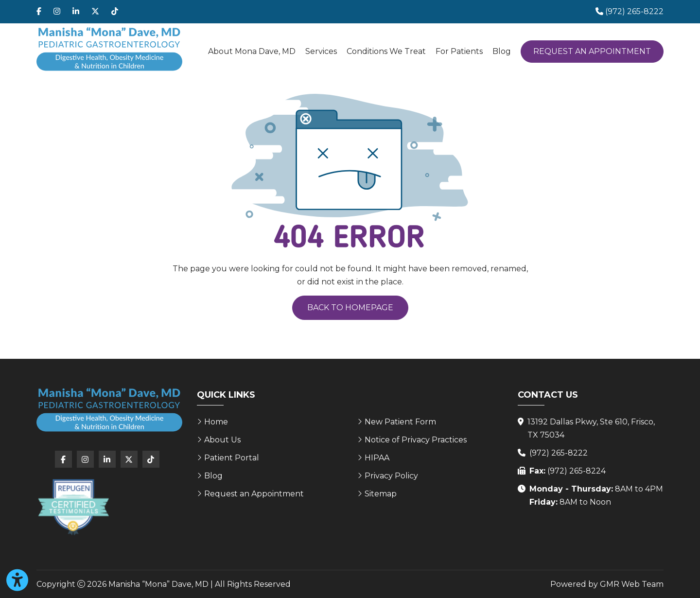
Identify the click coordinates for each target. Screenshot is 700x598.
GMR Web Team (632, 584)
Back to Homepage (350, 308)
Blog (502, 51)
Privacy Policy (391, 476)
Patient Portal (232, 458)
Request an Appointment (592, 51)
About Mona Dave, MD (252, 51)
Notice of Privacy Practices (416, 440)
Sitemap (381, 494)
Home (216, 422)
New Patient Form (400, 422)
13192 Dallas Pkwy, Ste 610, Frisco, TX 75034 (591, 428)
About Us (222, 440)
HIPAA (377, 458)
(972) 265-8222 (559, 453)
